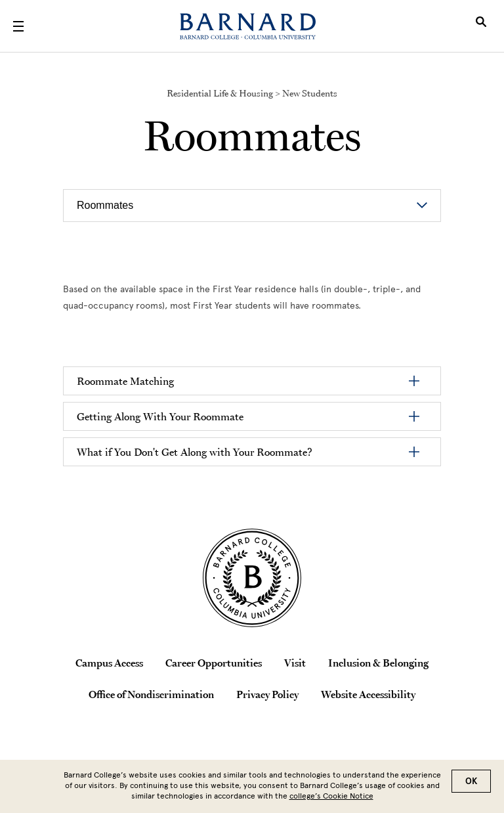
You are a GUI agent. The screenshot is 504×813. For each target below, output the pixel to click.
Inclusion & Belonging (378, 663)
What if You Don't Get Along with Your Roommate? (195, 452)
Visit (295, 663)
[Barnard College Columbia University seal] (252, 578)
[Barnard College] (248, 26)
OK (471, 781)
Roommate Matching (125, 381)
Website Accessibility (368, 694)
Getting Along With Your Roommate (160, 416)
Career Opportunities (214, 663)
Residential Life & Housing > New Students (252, 93)
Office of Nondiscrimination (151, 694)
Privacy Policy (267, 694)
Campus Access (109, 663)
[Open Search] (481, 26)
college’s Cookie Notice (331, 796)
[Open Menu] (18, 26)
